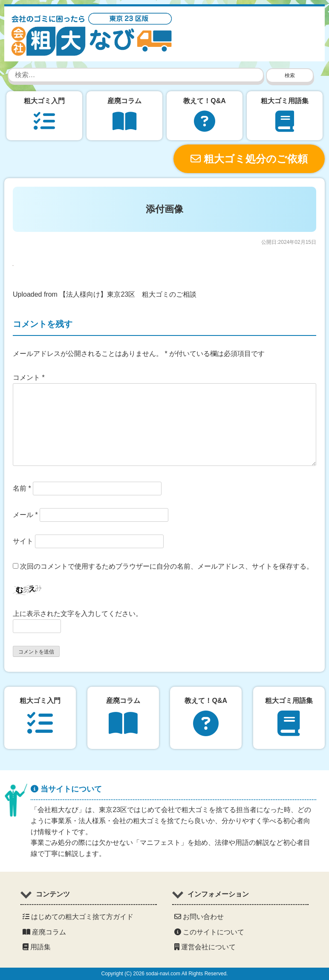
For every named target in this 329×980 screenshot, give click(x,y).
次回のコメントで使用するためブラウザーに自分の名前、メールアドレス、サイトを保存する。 (167, 566)
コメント (29, 377)
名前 (22, 488)
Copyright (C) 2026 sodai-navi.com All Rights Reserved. (165, 974)
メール (25, 515)
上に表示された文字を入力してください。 (78, 614)
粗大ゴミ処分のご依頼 (249, 159)
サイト (23, 541)
